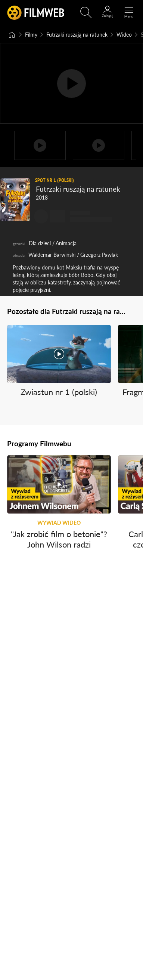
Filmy (31, 35)
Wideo (124, 35)
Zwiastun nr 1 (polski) (59, 392)
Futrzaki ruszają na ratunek (77, 35)
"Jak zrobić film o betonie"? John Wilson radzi (59, 539)
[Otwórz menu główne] (129, 12)
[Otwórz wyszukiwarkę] (86, 12)
